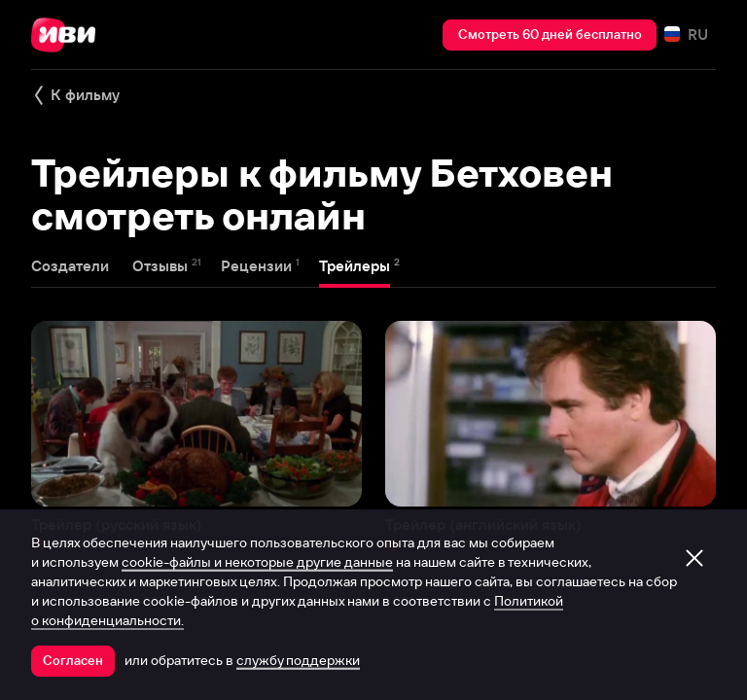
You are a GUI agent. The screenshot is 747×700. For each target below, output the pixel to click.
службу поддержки (298, 660)
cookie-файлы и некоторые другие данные (257, 562)
